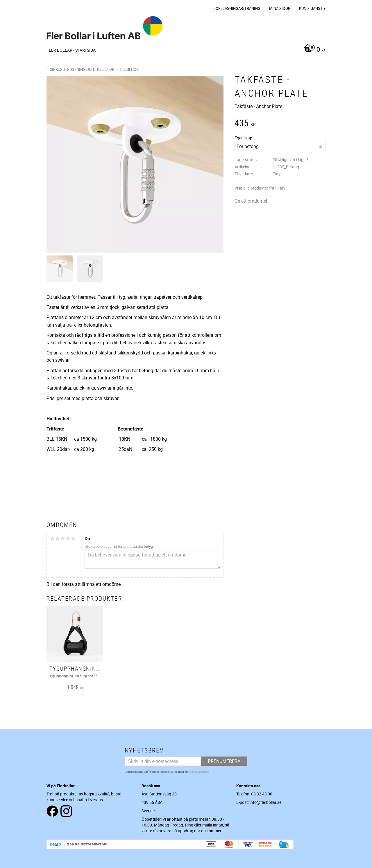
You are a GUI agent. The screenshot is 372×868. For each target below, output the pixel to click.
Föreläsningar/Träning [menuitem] (237, 8)
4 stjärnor (68, 539)
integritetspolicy (199, 772)
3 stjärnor (63, 539)
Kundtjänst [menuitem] (311, 8)
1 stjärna (52, 539)
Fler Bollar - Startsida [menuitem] (71, 50)
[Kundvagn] (313, 50)
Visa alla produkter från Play (260, 188)
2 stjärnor (58, 539)
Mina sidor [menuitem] (280, 8)
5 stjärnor (73, 539)
